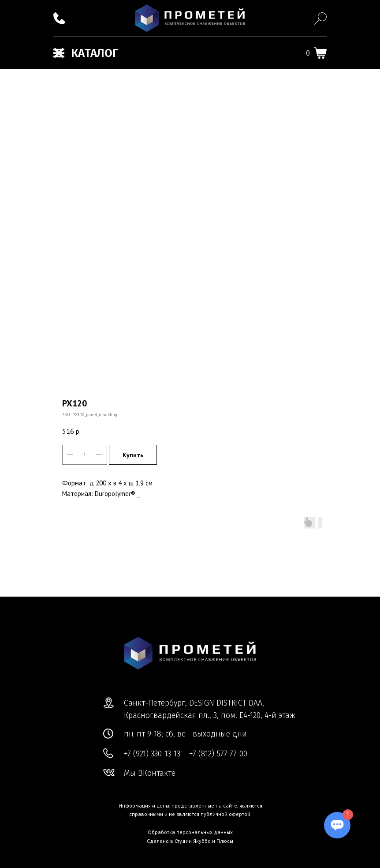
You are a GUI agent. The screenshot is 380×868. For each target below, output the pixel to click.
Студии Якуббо (193, 841)
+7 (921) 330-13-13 (152, 754)
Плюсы (225, 841)
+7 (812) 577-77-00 (218, 754)
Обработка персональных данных (190, 832)
